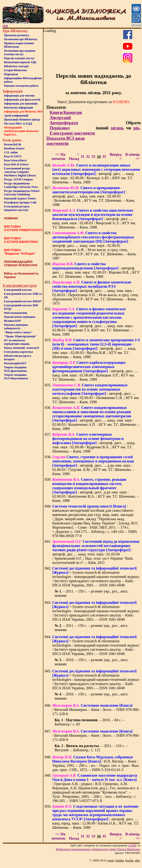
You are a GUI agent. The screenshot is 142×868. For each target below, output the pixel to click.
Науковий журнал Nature (20, 198)
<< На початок (58, 157)
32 (88, 157)
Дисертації (60, 118)
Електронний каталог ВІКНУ (23, 301)
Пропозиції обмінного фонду (22, 120)
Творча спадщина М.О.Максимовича (16, 377)
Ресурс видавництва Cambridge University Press (21, 185)
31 (83, 157)
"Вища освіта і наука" (18, 332)
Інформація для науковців (21, 104)
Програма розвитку (17, 35)
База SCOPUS (13, 156)
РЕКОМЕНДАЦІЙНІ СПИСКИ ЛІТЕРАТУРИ (21, 263)
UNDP (132, 845)
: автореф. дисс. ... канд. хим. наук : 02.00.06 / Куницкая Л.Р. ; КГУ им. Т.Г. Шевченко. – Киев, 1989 (95, 371)
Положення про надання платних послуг (20, 52)
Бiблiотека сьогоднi (16, 66)
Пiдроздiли (11, 74)
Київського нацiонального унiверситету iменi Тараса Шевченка (98, 849)
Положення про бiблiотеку (21, 39)
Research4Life (13, 144)
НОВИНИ (11, 218)
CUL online (11, 152)
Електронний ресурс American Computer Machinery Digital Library (20, 172)
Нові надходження (15, 313)
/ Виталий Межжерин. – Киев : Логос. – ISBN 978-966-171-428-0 (96, 735)
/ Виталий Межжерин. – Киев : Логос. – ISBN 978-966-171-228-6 (96, 710)
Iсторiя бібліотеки (15, 70)
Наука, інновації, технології (21, 348)
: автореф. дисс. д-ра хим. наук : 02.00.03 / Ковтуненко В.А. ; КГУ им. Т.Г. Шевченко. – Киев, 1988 (96, 490)
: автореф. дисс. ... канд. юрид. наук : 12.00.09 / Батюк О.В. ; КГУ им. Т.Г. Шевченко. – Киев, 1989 (96, 817)
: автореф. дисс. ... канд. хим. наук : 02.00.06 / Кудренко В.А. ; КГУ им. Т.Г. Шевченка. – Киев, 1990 (94, 443)
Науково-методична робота (21, 86)
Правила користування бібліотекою (19, 45)
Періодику (60, 128)
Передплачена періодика (20, 317)
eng (5, 25)
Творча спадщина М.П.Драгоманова (15, 369)
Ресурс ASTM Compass (18, 179)
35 (104, 157)
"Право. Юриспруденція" (20, 336)
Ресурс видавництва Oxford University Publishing (22, 193)
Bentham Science (14, 148)
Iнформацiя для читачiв (19, 96)
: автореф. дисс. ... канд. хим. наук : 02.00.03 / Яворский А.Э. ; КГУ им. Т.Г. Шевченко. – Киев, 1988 (94, 219)
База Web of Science (16, 164)
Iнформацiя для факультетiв (22, 100)
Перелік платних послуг (19, 58)
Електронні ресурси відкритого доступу (17, 208)
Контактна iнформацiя (19, 108)
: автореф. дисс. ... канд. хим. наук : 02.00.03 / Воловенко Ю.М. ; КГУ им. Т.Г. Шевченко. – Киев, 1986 (94, 196)
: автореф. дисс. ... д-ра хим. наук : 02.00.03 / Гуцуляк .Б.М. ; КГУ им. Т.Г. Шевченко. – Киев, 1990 (93, 465)
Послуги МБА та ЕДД (18, 124)
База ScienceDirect (15, 160)
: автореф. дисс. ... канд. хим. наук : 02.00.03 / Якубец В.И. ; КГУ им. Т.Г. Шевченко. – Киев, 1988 (96, 348)
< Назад (74, 157)
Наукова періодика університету (16, 327)
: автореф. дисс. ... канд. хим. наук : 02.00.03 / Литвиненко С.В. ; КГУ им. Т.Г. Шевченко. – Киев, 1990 (96, 393)
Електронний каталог (18, 290)
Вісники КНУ (13, 321)
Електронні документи (72, 133)
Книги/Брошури (66, 112)
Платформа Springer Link (20, 202)
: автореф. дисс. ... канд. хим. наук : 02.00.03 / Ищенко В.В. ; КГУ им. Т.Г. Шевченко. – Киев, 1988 (96, 270)
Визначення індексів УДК (20, 62)
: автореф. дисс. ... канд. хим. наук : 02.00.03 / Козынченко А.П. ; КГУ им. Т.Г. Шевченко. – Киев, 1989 (96, 418)
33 (93, 157)
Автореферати (64, 123)
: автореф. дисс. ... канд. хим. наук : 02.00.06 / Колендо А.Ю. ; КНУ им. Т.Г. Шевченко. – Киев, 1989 (96, 174)
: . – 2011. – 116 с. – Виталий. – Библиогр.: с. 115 (91, 748)
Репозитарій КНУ (15, 363)
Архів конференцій (16, 116)
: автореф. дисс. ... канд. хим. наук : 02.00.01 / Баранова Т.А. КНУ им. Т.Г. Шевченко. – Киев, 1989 (93, 322)
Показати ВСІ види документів (66, 141)
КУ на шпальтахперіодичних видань (17, 342)
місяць (117, 128)
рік (136, 128)
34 (99, 157)
